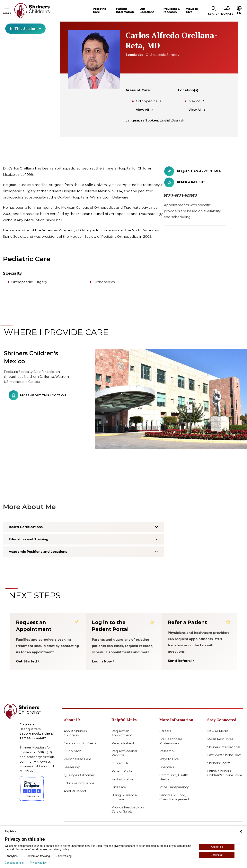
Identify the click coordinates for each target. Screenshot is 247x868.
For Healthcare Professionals (171, 741)
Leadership (72, 767)
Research (167, 751)
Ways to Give (169, 759)
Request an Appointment (122, 733)
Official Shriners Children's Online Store (225, 773)
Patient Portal (122, 771)
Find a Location (123, 779)
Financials (167, 767)
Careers (165, 731)
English (11, 831)
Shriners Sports (219, 763)
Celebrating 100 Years (80, 743)
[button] (214, 11)
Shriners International (224, 747)
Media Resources (220, 739)
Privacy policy (38, 863)
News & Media (218, 731)
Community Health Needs (174, 777)
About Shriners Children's (75, 733)
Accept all (217, 847)
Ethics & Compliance (79, 783)
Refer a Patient (123, 743)
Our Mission (73, 751)
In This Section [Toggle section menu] (25, 28)
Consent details (14, 863)
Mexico (194, 101)
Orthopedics (147, 101)
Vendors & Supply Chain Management (174, 797)
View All (142, 110)
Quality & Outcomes (79, 775)
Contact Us (120, 763)
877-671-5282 (181, 196)
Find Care (119, 787)
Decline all (217, 855)
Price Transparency (174, 787)
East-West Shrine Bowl (225, 755)
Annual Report (75, 791)
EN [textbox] (239, 13)
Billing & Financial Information (124, 797)
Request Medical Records (124, 753)
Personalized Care (77, 759)
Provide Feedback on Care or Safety (128, 809)
